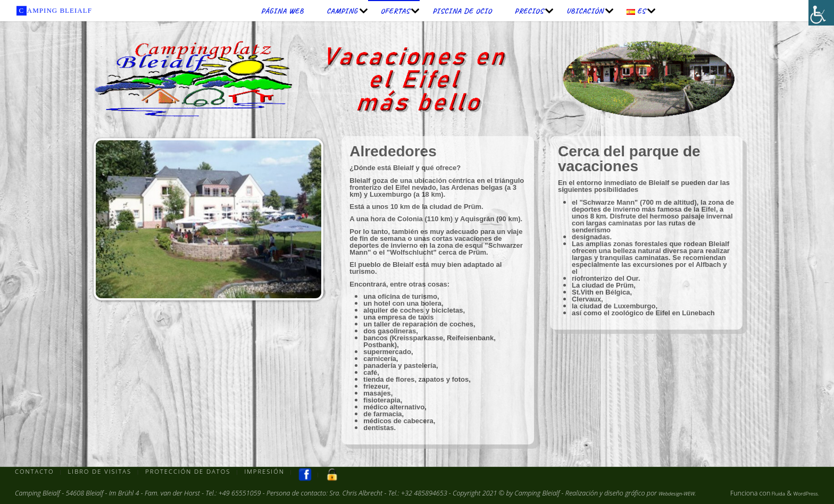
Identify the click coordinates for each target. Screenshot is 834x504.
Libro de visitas (102, 472)
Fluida (767, 493)
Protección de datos (193, 472)
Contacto (35, 472)
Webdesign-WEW (683, 493)
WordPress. (802, 493)
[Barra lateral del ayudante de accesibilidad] (821, 13)
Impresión (272, 472)
